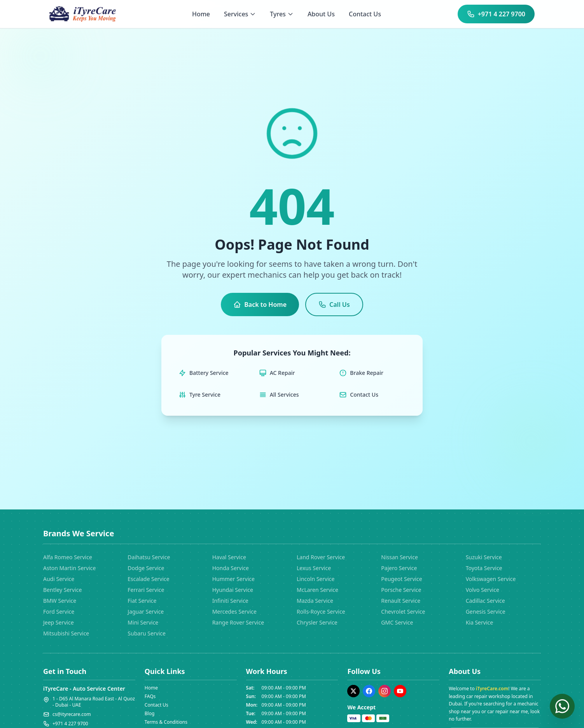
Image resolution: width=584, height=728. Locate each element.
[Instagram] (385, 691)
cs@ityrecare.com (72, 714)
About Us (321, 14)
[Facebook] (369, 691)
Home (201, 14)
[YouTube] (400, 691)
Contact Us (365, 14)
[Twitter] (353, 691)
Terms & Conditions (166, 722)
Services (240, 14)
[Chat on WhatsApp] (562, 706)
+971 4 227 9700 (496, 14)
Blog (150, 713)
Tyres (282, 14)
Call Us (334, 304)
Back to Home (260, 304)
